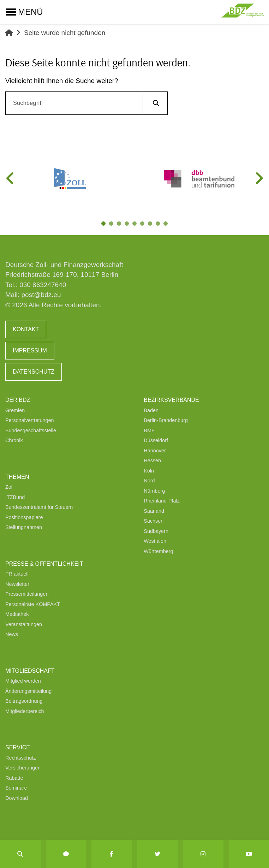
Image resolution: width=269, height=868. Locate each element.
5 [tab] (136, 225)
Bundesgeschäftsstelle (31, 430)
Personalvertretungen (30, 420)
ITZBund (15, 497)
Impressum (30, 350)
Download (17, 798)
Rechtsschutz (20, 758)
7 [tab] (151, 225)
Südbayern (156, 531)
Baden (151, 410)
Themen (17, 477)
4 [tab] (128, 225)
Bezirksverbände (171, 400)
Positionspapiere (24, 517)
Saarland (154, 511)
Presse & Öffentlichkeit (44, 564)
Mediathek (17, 614)
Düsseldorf (156, 440)
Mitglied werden (23, 681)
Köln (149, 471)
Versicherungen (23, 768)
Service (18, 747)
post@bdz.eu (41, 295)
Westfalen (155, 541)
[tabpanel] (70, 179)
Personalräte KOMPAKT (33, 604)
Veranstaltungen (24, 624)
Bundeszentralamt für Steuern (39, 507)
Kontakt (26, 329)
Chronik (14, 440)
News (12, 634)
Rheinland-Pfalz (162, 501)
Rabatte (14, 778)
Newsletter (17, 584)
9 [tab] (167, 225)
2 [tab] (113, 225)
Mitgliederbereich (25, 711)
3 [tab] (120, 225)
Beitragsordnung (24, 701)
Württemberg (158, 551)
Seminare (16, 788)
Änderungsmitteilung (28, 691)
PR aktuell (17, 574)
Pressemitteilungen (27, 594)
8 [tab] (159, 225)
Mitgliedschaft (30, 671)
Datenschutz (34, 372)
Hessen (152, 460)
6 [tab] (144, 225)
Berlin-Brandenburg (166, 420)
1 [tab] (105, 225)
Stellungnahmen (24, 527)
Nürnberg (154, 491)
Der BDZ (18, 400)
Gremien (15, 410)
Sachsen (154, 521)
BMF (149, 430)
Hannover (155, 451)
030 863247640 (43, 285)
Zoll (9, 487)
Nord (149, 481)
